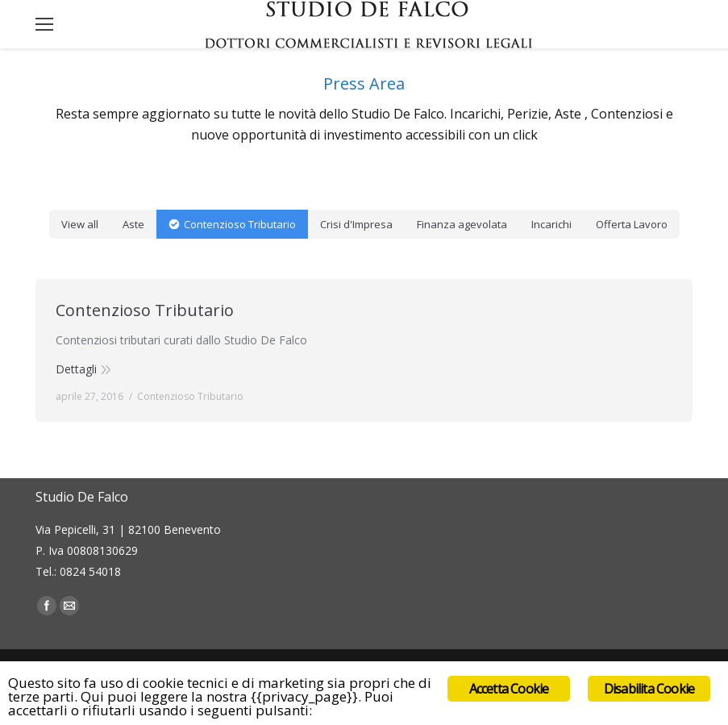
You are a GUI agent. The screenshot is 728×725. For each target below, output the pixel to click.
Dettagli (76, 369)
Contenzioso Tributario (240, 224)
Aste (133, 224)
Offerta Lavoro (632, 224)
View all (80, 224)
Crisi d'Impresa (356, 224)
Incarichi (551, 224)
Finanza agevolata (462, 224)
